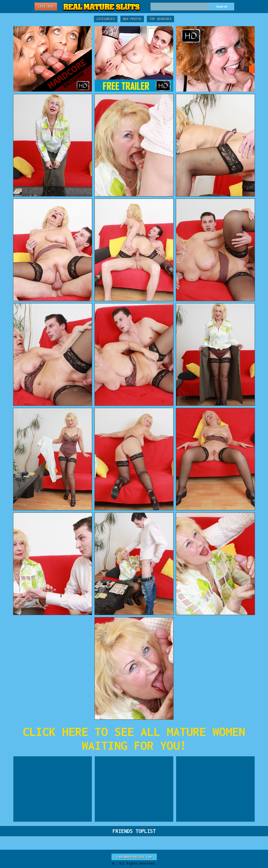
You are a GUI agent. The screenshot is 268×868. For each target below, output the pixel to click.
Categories (106, 19)
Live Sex (46, 6)
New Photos (132, 19)
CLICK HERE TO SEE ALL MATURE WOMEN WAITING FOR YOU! (134, 739)
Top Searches (160, 19)
